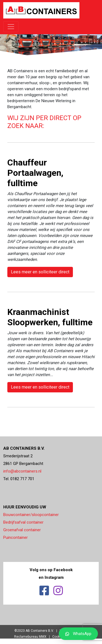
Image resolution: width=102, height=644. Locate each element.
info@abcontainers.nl (22, 471)
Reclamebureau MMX (30, 637)
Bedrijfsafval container (23, 522)
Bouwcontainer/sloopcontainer (31, 515)
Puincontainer (16, 537)
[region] (51, 39)
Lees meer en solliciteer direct (40, 272)
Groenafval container (22, 530)
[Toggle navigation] (11, 27)
